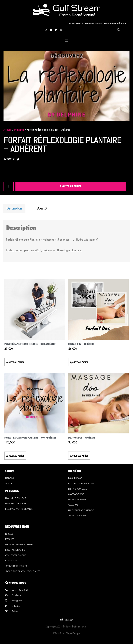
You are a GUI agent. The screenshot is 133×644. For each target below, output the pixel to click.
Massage (19, 130)
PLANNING (12, 491)
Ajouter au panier (71, 186)
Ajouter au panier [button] (15, 362)
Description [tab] (14, 209)
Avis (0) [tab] (42, 209)
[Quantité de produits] (9, 186)
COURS (10, 471)
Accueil (7, 130)
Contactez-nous (75, 23)
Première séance (94, 23)
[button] (118, 30)
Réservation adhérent (115, 23)
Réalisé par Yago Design (67, 634)
